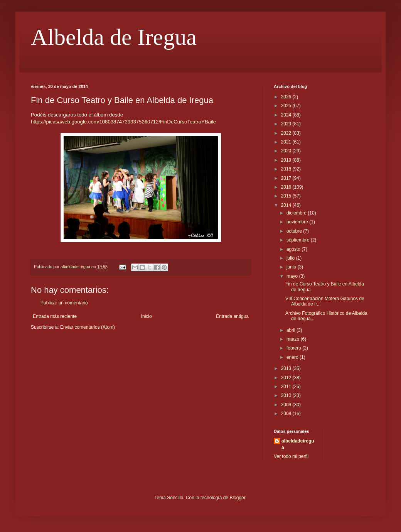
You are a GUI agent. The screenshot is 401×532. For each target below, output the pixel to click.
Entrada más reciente (55, 316)
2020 (287, 151)
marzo (294, 339)
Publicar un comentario (64, 303)
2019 (287, 160)
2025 (287, 106)
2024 (287, 115)
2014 (287, 205)
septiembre (299, 240)
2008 (287, 414)
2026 (287, 97)
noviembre (298, 222)
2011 (287, 387)
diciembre (297, 213)
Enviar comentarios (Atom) (88, 327)
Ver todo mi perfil (291, 456)
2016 (287, 187)
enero (293, 357)
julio (291, 258)
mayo (293, 276)
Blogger (237, 498)
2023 (287, 124)
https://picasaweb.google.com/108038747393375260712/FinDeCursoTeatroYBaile (123, 122)
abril (291, 330)
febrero (294, 348)
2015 (287, 196)
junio (292, 267)
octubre (295, 231)
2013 (287, 368)
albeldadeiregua (298, 444)
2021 (287, 142)
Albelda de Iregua (114, 37)
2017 (287, 178)
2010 (287, 395)
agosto (294, 249)
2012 (287, 378)
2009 (287, 405)
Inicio (147, 316)
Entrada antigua (232, 316)
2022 (287, 133)
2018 (287, 169)
